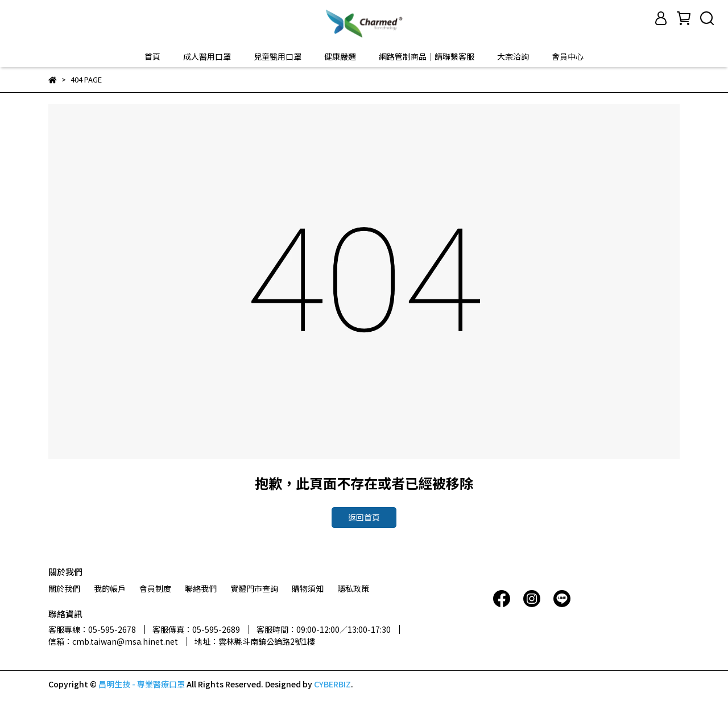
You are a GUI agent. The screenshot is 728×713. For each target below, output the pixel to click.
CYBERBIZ (332, 684)
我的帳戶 (110, 588)
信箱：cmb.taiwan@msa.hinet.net (113, 641)
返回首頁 (364, 517)
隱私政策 (353, 588)
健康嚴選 (340, 56)
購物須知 (308, 588)
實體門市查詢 (254, 588)
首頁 (152, 56)
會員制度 (155, 588)
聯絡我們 (201, 588)
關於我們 (64, 588)
